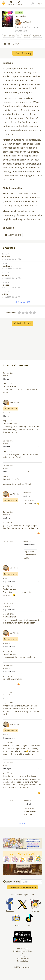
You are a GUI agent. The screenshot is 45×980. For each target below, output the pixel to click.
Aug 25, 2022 (29, 808)
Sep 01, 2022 (8, 383)
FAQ (22, 954)
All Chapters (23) (22, 302)
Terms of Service (22, 959)
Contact (22, 956)
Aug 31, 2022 (29, 500)
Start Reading (23, 53)
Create (19, 3)
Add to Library (12, 44)
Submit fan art (13, 235)
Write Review (22, 323)
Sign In (40, 3)
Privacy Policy (22, 961)
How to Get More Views (23, 951)
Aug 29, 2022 (8, 703)
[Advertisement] (23, 343)
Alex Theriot (26, 22)
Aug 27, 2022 (8, 743)
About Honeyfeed (23, 949)
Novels (11, 3)
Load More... (22, 823)
